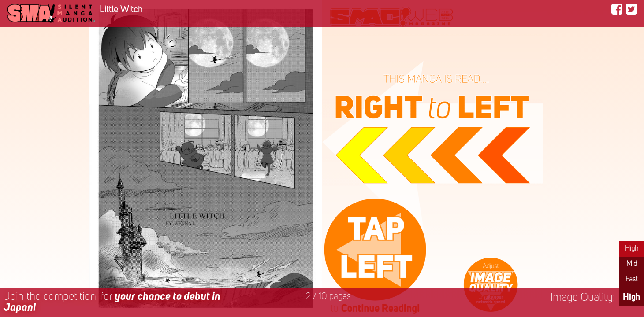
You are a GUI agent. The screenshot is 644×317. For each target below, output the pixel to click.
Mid (632, 264)
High (632, 249)
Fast (631, 280)
